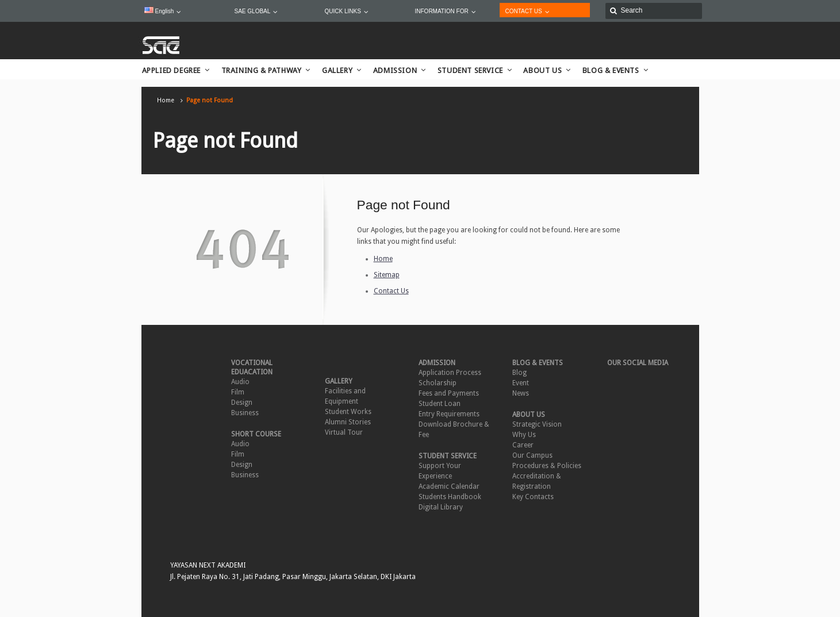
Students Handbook (450, 497)
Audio (240, 382)
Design (242, 403)
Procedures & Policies (547, 466)
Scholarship (438, 383)
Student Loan (440, 404)
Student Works (348, 412)
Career (523, 445)
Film (238, 392)
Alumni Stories (348, 422)
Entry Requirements (449, 414)
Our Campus (532, 455)
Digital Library (441, 507)
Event (521, 383)
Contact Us (391, 291)
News (521, 393)
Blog (519, 373)
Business (245, 413)
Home (166, 100)
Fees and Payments (449, 393)
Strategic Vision (537, 424)
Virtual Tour (344, 432)
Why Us (524, 435)
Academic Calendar (449, 486)
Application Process (450, 373)
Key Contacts (533, 497)
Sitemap (387, 275)
